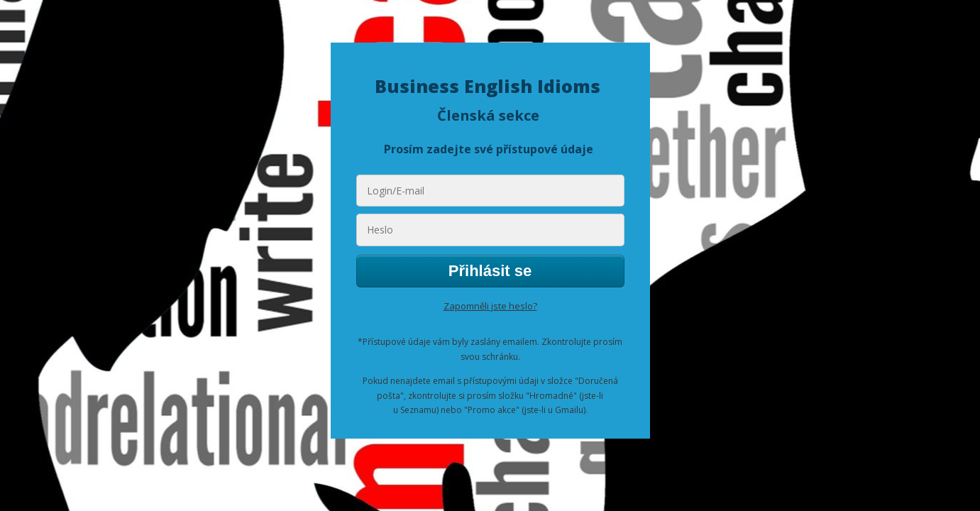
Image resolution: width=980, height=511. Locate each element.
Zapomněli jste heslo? (490, 306)
